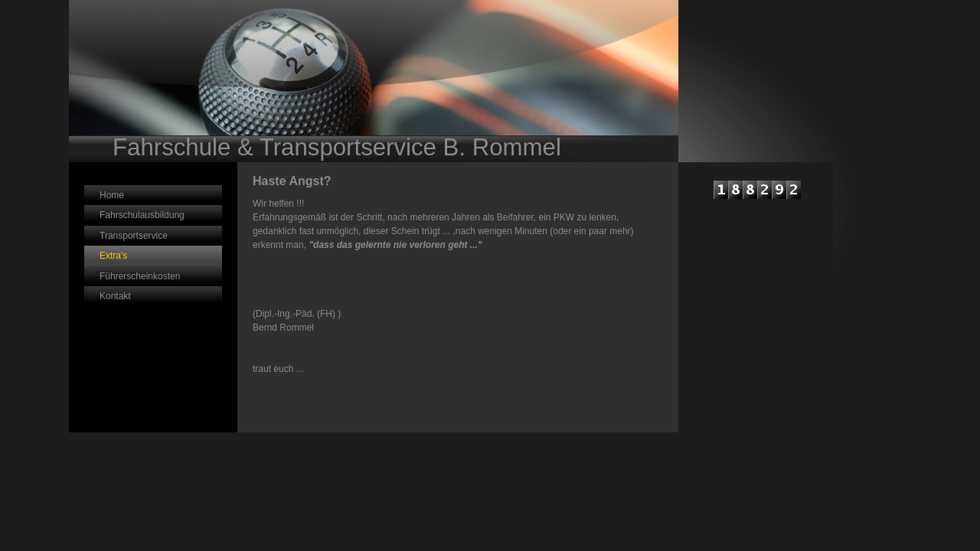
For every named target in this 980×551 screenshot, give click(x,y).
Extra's (113, 256)
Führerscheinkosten (140, 276)
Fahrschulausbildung (142, 215)
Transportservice (134, 236)
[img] (374, 81)
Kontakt (115, 296)
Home (112, 195)
